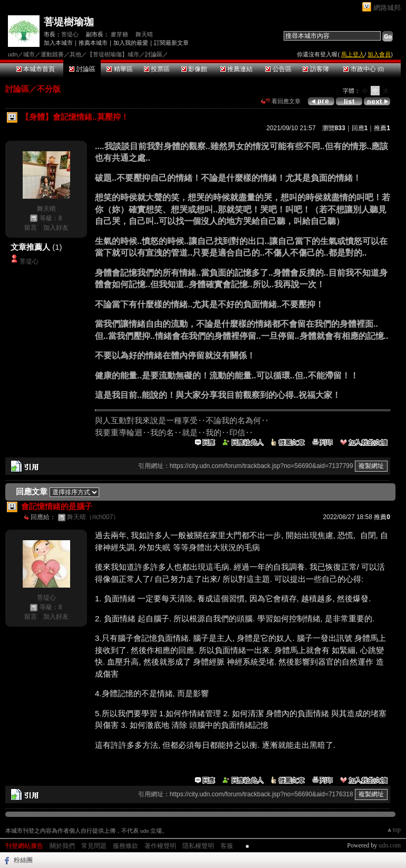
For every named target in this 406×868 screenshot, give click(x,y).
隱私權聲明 (198, 846)
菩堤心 (70, 34)
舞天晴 (144, 34)
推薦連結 (236, 69)
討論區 (82, 69)
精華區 (119, 69)
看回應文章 (281, 101)
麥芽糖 (119, 34)
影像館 (194, 69)
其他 (75, 54)
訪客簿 (316, 69)
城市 (29, 54)
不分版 (49, 89)
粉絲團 (23, 860)
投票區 (157, 69)
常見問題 (94, 846)
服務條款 (125, 846)
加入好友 (56, 228)
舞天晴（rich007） (93, 517)
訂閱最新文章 (171, 43)
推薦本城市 (93, 43)
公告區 (278, 69)
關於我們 (62, 846)
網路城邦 (387, 8)
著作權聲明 (160, 846)
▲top (394, 830)
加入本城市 (58, 43)
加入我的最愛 (131, 43)
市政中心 (364, 69)
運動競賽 (52, 54)
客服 (227, 846)
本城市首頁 (36, 69)
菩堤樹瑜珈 (69, 22)
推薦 (382, 128)
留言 (31, 228)
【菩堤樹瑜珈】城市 (113, 54)
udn (13, 54)
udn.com (390, 845)
